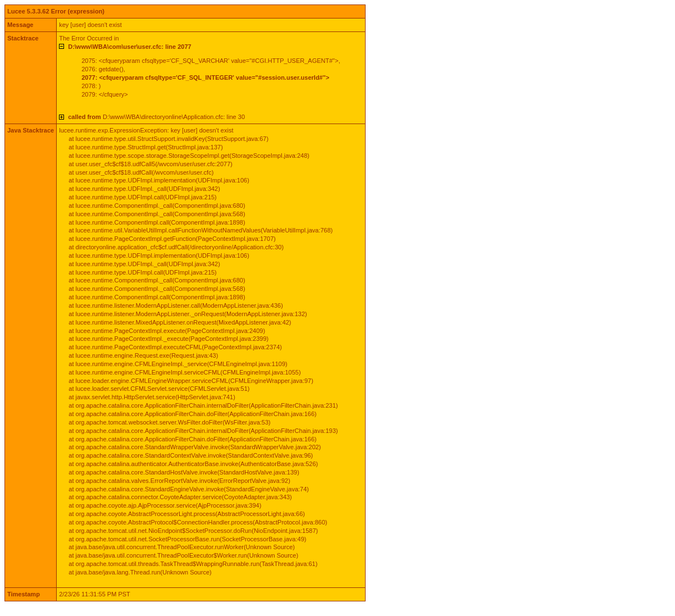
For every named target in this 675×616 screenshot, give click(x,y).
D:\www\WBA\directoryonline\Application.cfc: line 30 (156, 117)
